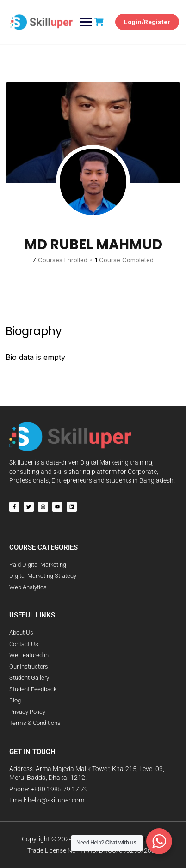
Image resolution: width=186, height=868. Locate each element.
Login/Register (147, 22)
